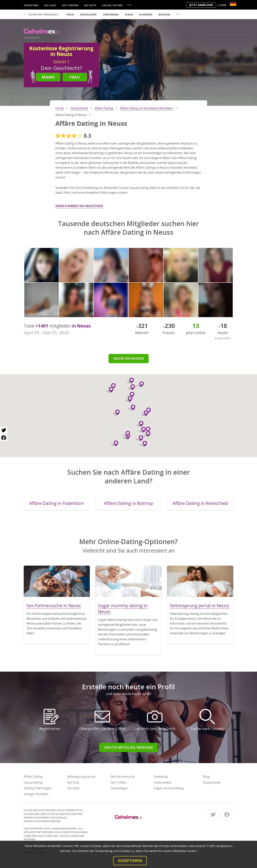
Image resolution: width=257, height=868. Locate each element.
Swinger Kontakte (36, 794)
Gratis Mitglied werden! (128, 747)
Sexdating (31, 5)
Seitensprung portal (81, 777)
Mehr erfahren (129, 358)
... (130, 5)
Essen (129, 14)
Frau (75, 77)
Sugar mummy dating (169, 788)
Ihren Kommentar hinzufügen (79, 206)
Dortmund (111, 14)
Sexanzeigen (119, 788)
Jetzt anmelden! (201, 5)
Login (222, 5)
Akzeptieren (130, 861)
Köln (70, 14)
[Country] (233, 4)
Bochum (164, 14)
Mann (48, 77)
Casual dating (112, 5)
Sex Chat (50, 5)
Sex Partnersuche (123, 777)
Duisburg (146, 14)
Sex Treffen (70, 5)
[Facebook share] (4, 438)
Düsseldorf (88, 14)
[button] (131, 395)
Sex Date (90, 5)
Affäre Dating (33, 777)
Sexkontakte (163, 782)
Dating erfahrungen (38, 788)
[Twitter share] (4, 430)
